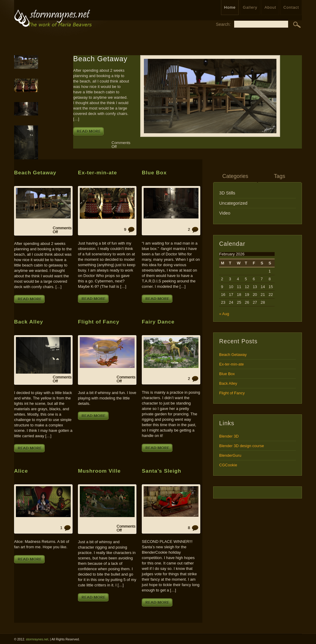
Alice (21, 471)
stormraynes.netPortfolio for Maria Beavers (53, 22)
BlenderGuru (230, 455)
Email (294, 79)
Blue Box (154, 173)
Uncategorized (233, 203)
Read (294, 117)
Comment (294, 135)
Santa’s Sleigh (162, 471)
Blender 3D (229, 436)
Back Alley (29, 322)
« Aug (224, 314)
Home (230, 7)
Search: (223, 24)
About (270, 7)
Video (225, 213)
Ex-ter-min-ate (97, 173)
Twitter (294, 98)
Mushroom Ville (99, 471)
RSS (294, 63)
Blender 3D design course (242, 446)
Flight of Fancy (99, 322)
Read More (88, 131)
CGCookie (228, 465)
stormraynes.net (37, 639)
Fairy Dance (158, 322)
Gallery (250, 7)
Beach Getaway (100, 59)
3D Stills (227, 193)
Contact (291, 7)
